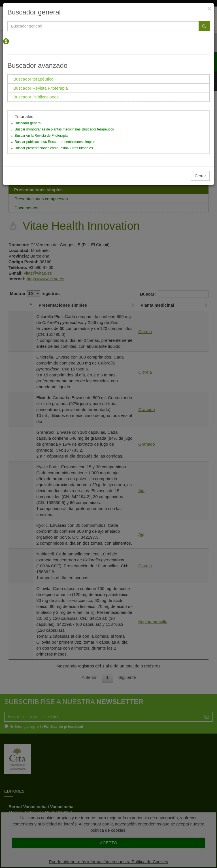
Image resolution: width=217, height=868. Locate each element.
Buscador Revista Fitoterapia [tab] (41, 88)
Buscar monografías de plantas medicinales (48, 129)
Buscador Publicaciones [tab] (36, 97)
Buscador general (28, 123)
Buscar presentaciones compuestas (42, 148)
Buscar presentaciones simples (72, 142)
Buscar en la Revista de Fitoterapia (41, 136)
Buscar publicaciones (31, 142)
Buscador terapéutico (98, 129)
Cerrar (200, 176)
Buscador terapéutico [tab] (33, 79)
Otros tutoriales (81, 148)
